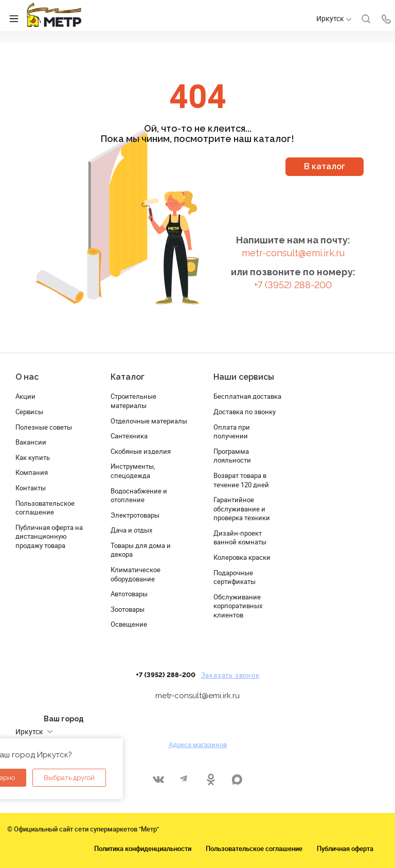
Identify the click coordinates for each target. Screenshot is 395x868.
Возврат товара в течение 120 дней (241, 480)
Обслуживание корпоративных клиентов (238, 606)
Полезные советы (44, 427)
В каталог (325, 166)
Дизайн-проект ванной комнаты (240, 538)
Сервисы (29, 412)
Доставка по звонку (245, 412)
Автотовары (129, 594)
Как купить (33, 457)
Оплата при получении (232, 432)
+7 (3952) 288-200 (293, 285)
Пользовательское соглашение (45, 508)
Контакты (31, 488)
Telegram (184, 779)
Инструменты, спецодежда (133, 471)
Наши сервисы (244, 377)
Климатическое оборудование (136, 574)
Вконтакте (158, 779)
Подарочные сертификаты (235, 577)
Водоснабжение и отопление (139, 495)
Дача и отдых (131, 530)
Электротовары (135, 515)
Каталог (128, 377)
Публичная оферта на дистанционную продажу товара (49, 536)
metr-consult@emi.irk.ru (293, 253)
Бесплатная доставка (247, 396)
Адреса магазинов (198, 745)
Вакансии (31, 442)
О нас (27, 377)
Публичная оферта (345, 848)
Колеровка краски (242, 557)
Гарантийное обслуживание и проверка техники (242, 509)
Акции (25, 396)
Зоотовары (128, 609)
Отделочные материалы (149, 421)
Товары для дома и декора (141, 550)
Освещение (129, 624)
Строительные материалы (133, 401)
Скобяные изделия (141, 451)
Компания (32, 472)
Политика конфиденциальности (143, 848)
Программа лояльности (232, 456)
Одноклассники (211, 779)
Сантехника (129, 436)
